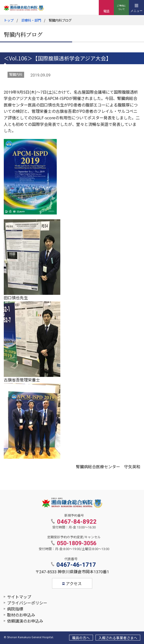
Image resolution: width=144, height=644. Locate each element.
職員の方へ (81, 638)
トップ (9, 21)
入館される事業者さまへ (118, 638)
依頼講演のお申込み (25, 621)
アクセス (74, 584)
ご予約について (121, 8)
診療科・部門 (31, 21)
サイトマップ (19, 597)
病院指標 (15, 609)
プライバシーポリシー (27, 603)
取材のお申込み (21, 615)
